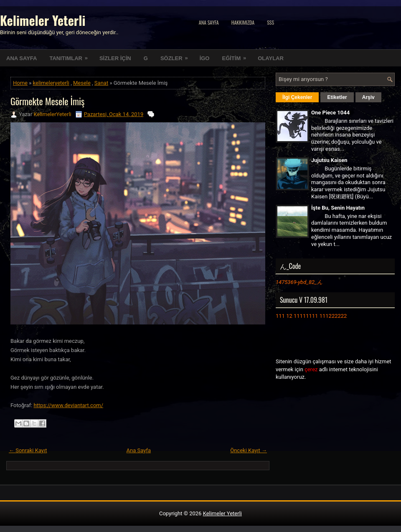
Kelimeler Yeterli (43, 20)
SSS (270, 22)
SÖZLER (177, 56)
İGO (205, 58)
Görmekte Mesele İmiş (47, 101)
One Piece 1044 (330, 113)
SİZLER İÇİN (115, 58)
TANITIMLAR (71, 56)
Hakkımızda (243, 22)
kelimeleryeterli (51, 83)
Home (20, 83)
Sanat (101, 83)
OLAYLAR (271, 58)
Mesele (82, 83)
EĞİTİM (237, 56)
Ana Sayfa (209, 22)
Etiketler (337, 97)
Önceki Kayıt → (249, 450)
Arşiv (368, 97)
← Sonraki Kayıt (28, 450)
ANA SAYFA (22, 58)
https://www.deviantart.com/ (68, 405)
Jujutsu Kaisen (329, 160)
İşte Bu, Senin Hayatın (338, 208)
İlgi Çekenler (297, 97)
